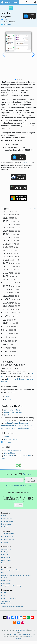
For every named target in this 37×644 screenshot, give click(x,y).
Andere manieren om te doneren (18, 486)
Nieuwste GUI (9, 456)
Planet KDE (5, 555)
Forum (7, 437)
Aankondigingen (7, 549)
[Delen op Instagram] (22, 621)
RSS (33, 208)
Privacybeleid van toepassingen (12, 586)
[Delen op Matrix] (5, 616)
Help (3, 573)
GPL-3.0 (7, 415)
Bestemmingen (6, 580)
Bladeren (18, 505)
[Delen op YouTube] (32, 616)
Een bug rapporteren (12, 410)
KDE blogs (5, 552)
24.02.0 (12, 283)
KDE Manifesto (6, 604)
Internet (5, 19)
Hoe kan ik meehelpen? (13, 450)
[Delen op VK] (19, 621)
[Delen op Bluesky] (13, 616)
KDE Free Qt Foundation (9, 598)
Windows (6, 24)
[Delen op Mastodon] (9, 616)
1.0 (9, 355)
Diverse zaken (6, 560)
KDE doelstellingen (7, 539)
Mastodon (8, 442)
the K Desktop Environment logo (20, 634)
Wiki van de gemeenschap (10, 570)
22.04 (11, 330)
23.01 (11, 316)
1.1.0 (10, 348)
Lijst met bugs (10, 453)
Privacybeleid (6, 583)
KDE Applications (7, 518)
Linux (7, 397)
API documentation (8, 534)
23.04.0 (12, 313)
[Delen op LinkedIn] (20, 616)
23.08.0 (12, 299)
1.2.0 (10, 341)
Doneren (27, 474)
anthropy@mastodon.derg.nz (16, 423)
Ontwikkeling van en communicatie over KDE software (16, 576)
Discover (24, 163)
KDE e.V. (4, 596)
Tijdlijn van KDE (6, 601)
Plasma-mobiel (6, 524)
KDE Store (5, 593)
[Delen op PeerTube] (15, 621)
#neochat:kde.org (11, 439)
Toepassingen (10, 3)
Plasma (4, 516)
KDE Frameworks (7, 521)
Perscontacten (6, 557)
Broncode (5, 542)
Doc (18, 456)
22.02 (11, 334)
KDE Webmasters (21, 630)
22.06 (11, 326)
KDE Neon (5, 527)
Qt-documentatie (7, 536)
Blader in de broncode (13, 412)
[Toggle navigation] (27, 2)
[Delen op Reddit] (24, 616)
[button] (16, 80)
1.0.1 (10, 352)
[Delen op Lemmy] (28, 616)
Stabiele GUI (26, 456)
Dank (3, 563)
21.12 (10, 337)
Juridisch (18, 639)
